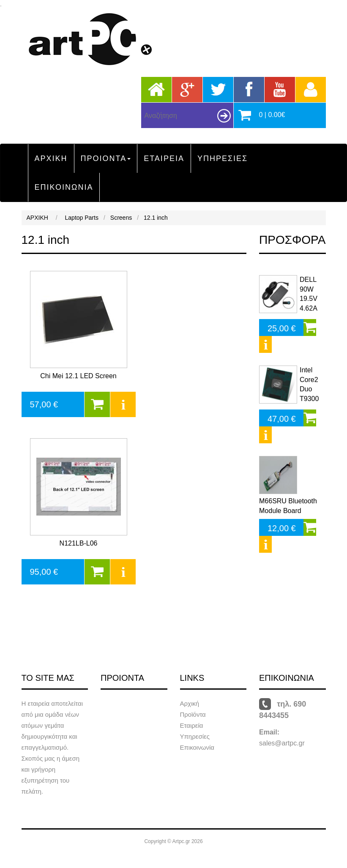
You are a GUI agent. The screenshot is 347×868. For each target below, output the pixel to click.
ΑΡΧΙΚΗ (51, 158)
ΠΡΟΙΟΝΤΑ (106, 158)
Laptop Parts (82, 218)
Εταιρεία (192, 725)
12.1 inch (156, 218)
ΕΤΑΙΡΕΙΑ (164, 158)
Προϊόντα (193, 714)
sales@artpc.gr (282, 743)
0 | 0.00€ (272, 115)
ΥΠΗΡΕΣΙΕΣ (223, 158)
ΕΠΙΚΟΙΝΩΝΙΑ (64, 187)
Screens (121, 218)
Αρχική (190, 703)
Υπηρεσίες (195, 736)
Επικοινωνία (197, 747)
